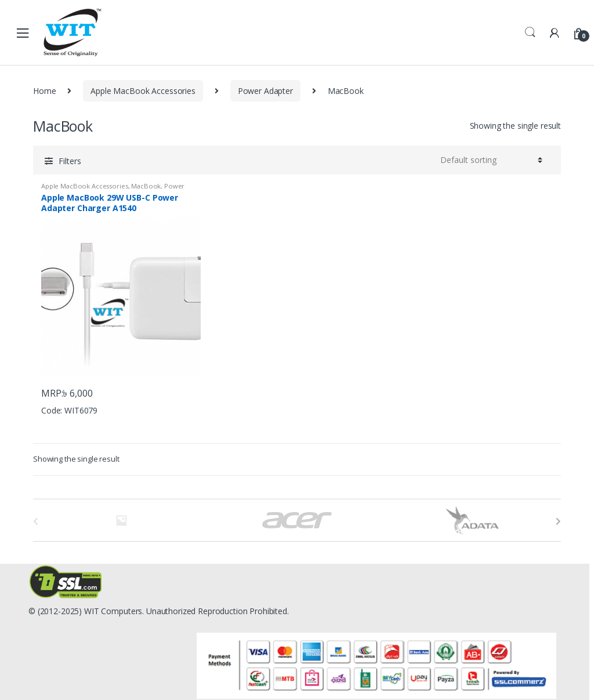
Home (44, 91)
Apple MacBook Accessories (143, 91)
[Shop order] (491, 160)
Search (530, 32)
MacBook (146, 186)
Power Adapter (265, 91)
